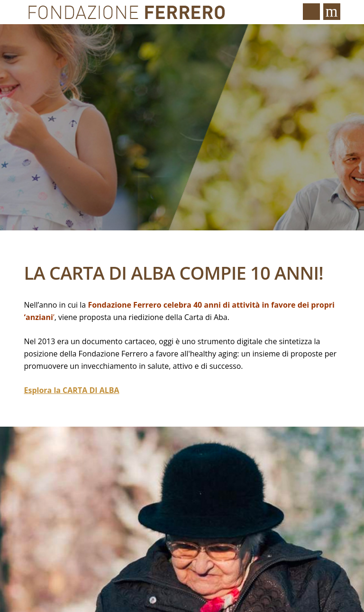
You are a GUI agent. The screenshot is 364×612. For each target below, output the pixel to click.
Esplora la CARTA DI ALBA (72, 390)
